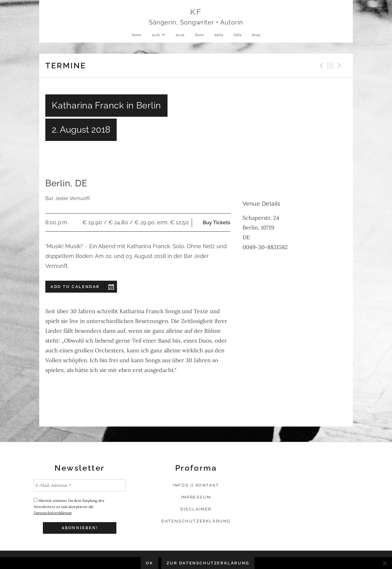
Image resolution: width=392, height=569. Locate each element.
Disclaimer (196, 509)
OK (149, 563)
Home (132, 36)
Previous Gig (321, 66)
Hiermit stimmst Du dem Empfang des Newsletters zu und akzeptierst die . (69, 506)
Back (330, 66)
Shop (260, 36)
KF (196, 13)
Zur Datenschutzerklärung (208, 563)
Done (199, 36)
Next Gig (340, 66)
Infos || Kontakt (196, 485)
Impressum (196, 497)
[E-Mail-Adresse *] (80, 485)
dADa (220, 36)
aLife (158, 37)
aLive (178, 36)
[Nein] (384, 563)
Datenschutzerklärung (53, 513)
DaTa (240, 36)
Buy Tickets (217, 223)
